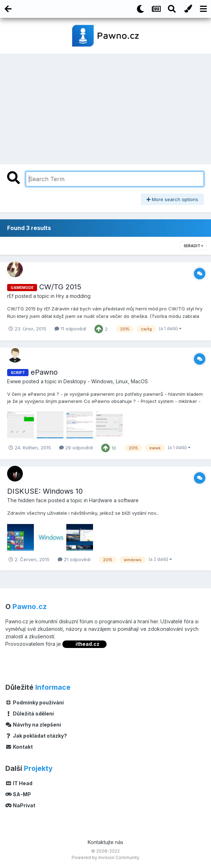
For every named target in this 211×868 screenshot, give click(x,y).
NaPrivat (20, 805)
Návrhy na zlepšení (33, 725)
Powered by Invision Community (105, 857)
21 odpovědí (74, 559)
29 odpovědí (76, 448)
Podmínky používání (35, 702)
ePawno (44, 372)
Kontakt (19, 747)
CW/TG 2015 (60, 287)
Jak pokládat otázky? (36, 736)
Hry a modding (73, 296)
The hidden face (27, 500)
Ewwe (14, 381)
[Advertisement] (105, 107)
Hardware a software (114, 500)
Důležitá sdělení (30, 714)
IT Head (19, 783)
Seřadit (193, 246)
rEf (10, 296)
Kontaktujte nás (105, 842)
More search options (172, 199)
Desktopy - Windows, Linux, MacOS (106, 381)
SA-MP (18, 794)
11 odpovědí (70, 329)
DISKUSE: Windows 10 (45, 491)
